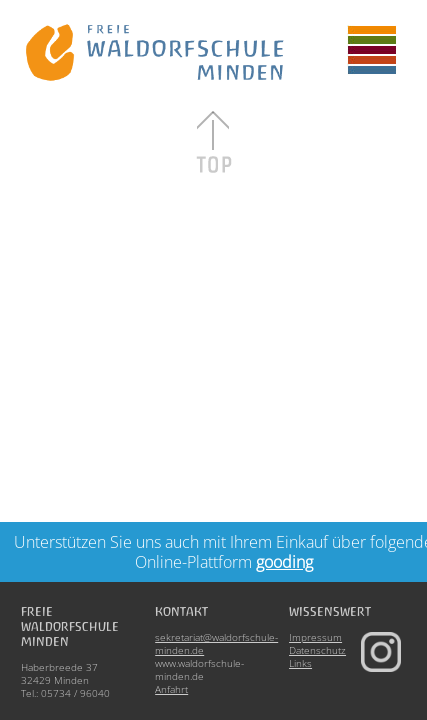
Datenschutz (317, 650)
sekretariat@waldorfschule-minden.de (216, 643)
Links (300, 663)
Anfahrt (171, 689)
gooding (284, 562)
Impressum (315, 637)
